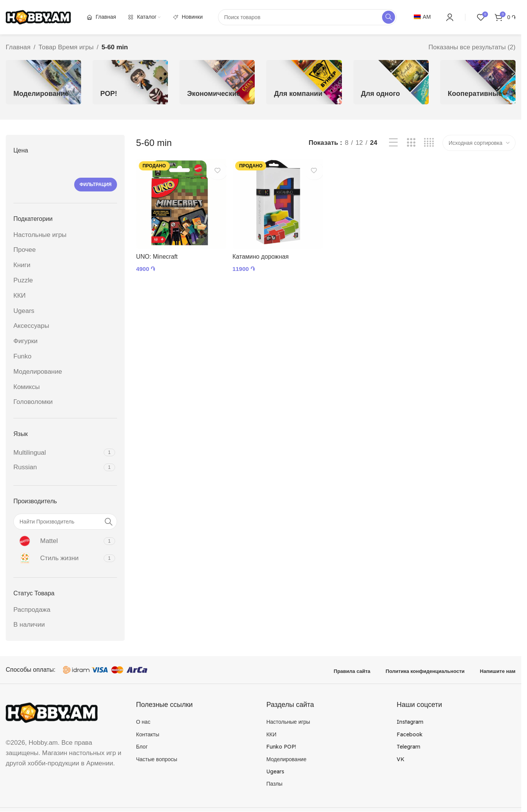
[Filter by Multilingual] (58, 453)
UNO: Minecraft (159, 252)
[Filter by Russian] (58, 467)
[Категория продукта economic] (217, 82)
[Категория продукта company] (304, 82)
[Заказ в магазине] (479, 143)
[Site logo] (38, 17)
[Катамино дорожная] (277, 202)
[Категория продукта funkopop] (130, 82)
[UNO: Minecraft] (179, 202)
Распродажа (32, 610)
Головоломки (33, 402)
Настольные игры (40, 235)
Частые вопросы (157, 759)
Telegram (408, 747)
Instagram (410, 722)
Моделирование (38, 372)
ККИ (20, 296)
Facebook (410, 734)
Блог (142, 747)
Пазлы (274, 784)
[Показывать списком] (393, 143)
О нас (143, 722)
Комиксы (27, 387)
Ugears (24, 311)
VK (401, 759)
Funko (22, 356)
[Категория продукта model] (43, 82)
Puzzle (23, 280)
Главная (18, 47)
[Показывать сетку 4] (429, 143)
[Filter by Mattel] (58, 541)
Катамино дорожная (264, 252)
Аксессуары (31, 326)
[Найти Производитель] (65, 522)
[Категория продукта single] (391, 82)
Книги (22, 265)
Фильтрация (96, 185)
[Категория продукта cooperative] (478, 82)
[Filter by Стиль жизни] (58, 558)
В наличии (29, 625)
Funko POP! (281, 747)
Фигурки (25, 341)
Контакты (148, 734)
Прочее (25, 250)
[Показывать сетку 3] (411, 143)
